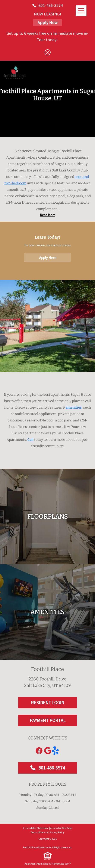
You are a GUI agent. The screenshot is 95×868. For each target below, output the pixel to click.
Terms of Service (39, 852)
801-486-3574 (48, 787)
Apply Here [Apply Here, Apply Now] (48, 277)
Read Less (47, 234)
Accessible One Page (61, 847)
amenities (74, 427)
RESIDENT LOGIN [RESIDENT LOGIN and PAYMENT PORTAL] (48, 722)
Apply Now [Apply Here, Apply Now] (47, 22)
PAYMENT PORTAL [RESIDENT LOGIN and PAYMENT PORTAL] (48, 740)
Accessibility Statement (36, 847)
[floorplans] (47, 536)
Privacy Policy (57, 852)
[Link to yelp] (56, 770)
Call (30, 459)
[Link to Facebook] (39, 770)
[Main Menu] (81, 11)
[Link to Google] (48, 770)
